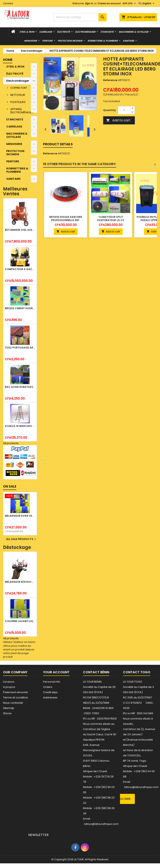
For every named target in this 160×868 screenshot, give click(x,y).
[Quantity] (124, 110)
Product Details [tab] (58, 144)
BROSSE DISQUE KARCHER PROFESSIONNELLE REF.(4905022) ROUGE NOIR (66, 220)
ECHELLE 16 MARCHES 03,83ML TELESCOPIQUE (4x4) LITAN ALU (20, 426)
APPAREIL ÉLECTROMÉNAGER (22, 111)
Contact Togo (137, 672)
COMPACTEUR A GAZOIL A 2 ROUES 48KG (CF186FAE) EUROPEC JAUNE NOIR (20, 269)
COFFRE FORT (19, 88)
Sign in (89, 3)
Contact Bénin (96, 672)
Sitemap (9, 708)
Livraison (9, 682)
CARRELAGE (46, 32)
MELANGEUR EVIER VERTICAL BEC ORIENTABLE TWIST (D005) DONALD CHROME (20, 516)
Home (8, 60)
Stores (7, 713)
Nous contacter (13, 703)
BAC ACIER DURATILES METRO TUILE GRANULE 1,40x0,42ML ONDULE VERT (20, 387)
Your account (56, 672)
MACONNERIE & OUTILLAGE (134, 32)
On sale (10, 486)
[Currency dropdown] (129, 3)
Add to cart (118, 120)
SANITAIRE (129, 41)
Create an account (109, 3)
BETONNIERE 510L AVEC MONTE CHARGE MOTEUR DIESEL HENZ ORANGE (20, 230)
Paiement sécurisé (15, 692)
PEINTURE (47, 41)
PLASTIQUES (18, 102)
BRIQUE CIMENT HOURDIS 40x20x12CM (20, 308)
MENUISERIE (31, 41)
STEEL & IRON (27, 32)
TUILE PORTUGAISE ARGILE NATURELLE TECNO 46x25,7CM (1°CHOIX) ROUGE (20, 348)
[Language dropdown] (147, 3)
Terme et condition (16, 697)
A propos (9, 687)
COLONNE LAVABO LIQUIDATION (20, 621)
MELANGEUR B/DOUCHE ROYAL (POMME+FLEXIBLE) (20, 582)
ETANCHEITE (107, 32)
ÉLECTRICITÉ (64, 32)
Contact (8, 3)
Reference (110, 80)
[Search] (80, 17)
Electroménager (85, 32)
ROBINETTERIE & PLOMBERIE (103, 41)
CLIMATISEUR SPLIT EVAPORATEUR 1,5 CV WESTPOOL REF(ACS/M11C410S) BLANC (111, 222)
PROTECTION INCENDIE (70, 41)
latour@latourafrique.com (141, 787)
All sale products (22, 539)
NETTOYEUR (18, 95)
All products (11, 443)
